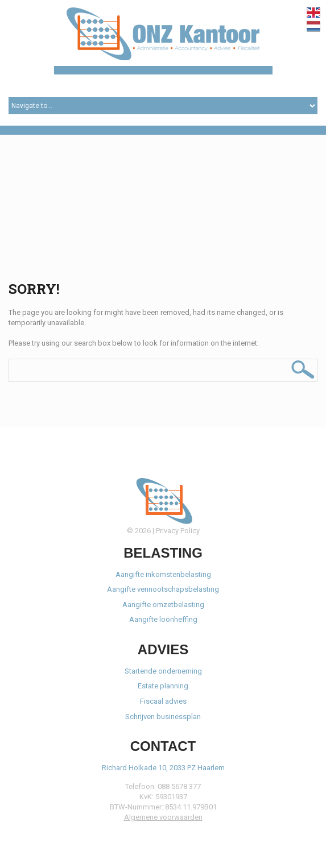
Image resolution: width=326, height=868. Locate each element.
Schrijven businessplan (163, 717)
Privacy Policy (178, 531)
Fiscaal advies (163, 701)
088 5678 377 (179, 786)
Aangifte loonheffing (163, 619)
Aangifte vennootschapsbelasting (163, 589)
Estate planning (163, 686)
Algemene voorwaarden (163, 817)
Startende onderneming (163, 671)
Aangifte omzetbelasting (163, 605)
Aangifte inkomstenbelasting (163, 574)
